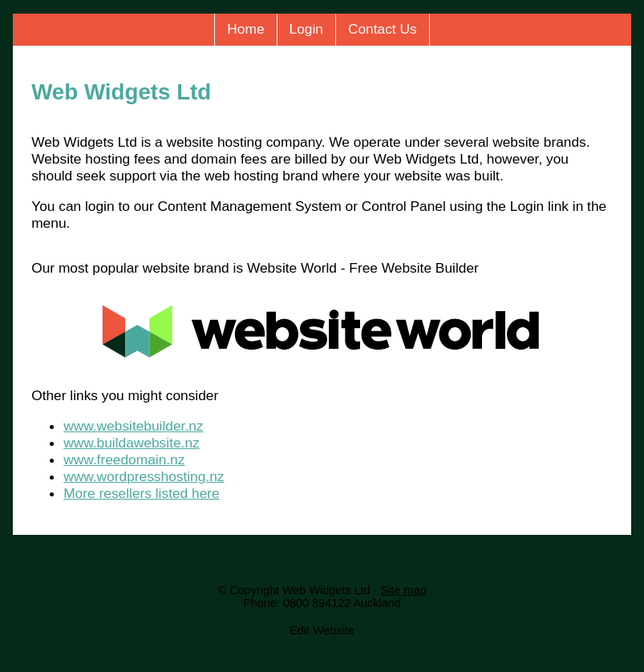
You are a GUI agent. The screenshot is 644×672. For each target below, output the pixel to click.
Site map (403, 590)
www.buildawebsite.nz (132, 443)
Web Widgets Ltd (326, 590)
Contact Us (383, 29)
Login (306, 29)
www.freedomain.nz (124, 459)
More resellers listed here (142, 493)
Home (245, 29)
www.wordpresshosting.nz (144, 476)
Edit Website (322, 630)
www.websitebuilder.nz (133, 426)
